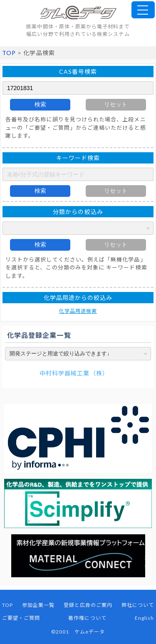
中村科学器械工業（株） (74, 373)
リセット (116, 104)
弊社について (138, 605)
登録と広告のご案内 (88, 605)
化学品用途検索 (78, 311)
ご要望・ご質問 (21, 618)
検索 (40, 104)
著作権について (87, 618)
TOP (9, 53)
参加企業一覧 (38, 605)
